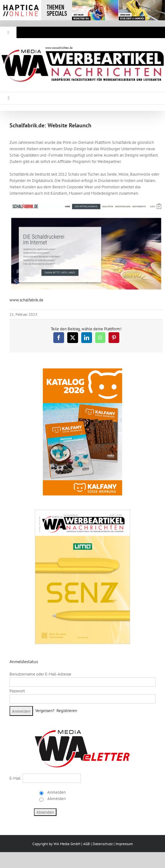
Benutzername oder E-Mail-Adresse (40, 674)
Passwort (17, 691)
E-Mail (15, 778)
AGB (86, 844)
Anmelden (56, 792)
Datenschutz (103, 844)
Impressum (124, 844)
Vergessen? (45, 711)
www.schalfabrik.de (26, 300)
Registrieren (67, 711)
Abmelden (56, 799)
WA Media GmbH (67, 844)
